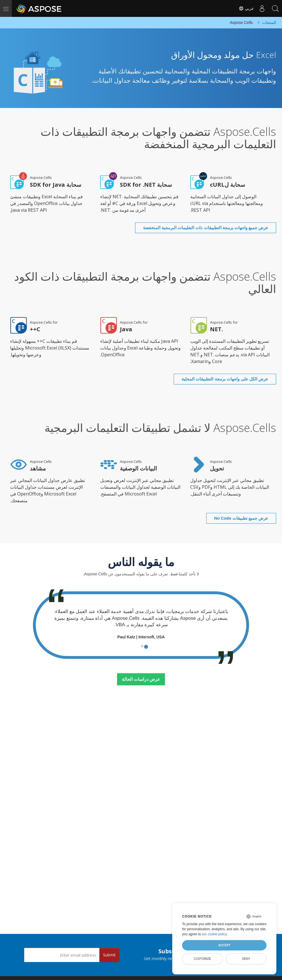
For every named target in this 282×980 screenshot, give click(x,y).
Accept (224, 945)
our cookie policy (214, 934)
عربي (245, 8)
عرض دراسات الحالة (141, 662)
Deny (246, 959)
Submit (109, 955)
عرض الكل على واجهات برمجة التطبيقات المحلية (216, 367)
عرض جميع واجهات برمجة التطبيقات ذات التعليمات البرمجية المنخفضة (196, 222)
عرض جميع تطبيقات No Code (233, 500)
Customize (203, 959)
